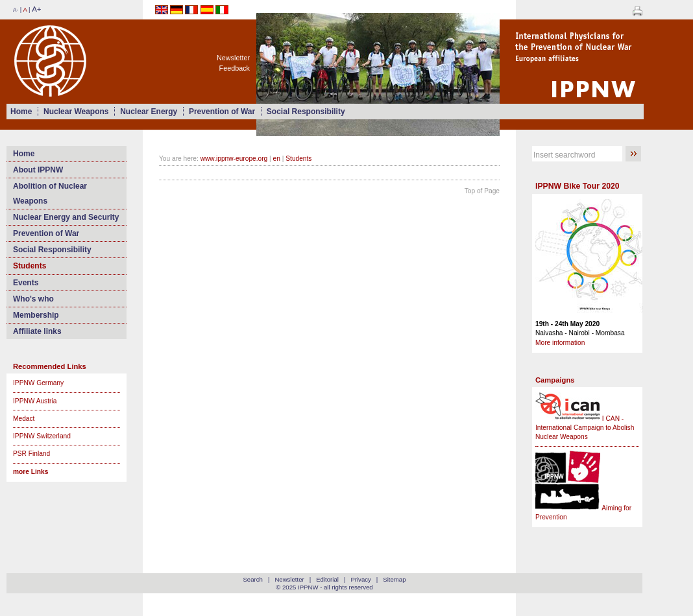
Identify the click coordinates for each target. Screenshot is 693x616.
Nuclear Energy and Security (66, 217)
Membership (36, 315)
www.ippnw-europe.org (234, 159)
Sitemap (394, 579)
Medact (24, 419)
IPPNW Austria (35, 401)
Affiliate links (37, 331)
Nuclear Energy (149, 112)
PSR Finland (31, 454)
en (277, 159)
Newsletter (233, 58)
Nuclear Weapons (76, 112)
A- (16, 10)
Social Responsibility (306, 112)
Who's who (33, 299)
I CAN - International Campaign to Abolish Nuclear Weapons (585, 428)
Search (252, 579)
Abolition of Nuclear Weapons (50, 193)
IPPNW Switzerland (42, 436)
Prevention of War (222, 112)
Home (21, 112)
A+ (36, 9)
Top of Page (482, 191)
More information (560, 343)
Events (26, 283)
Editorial (327, 579)
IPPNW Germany (38, 383)
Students (30, 266)
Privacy (360, 579)
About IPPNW (38, 170)
